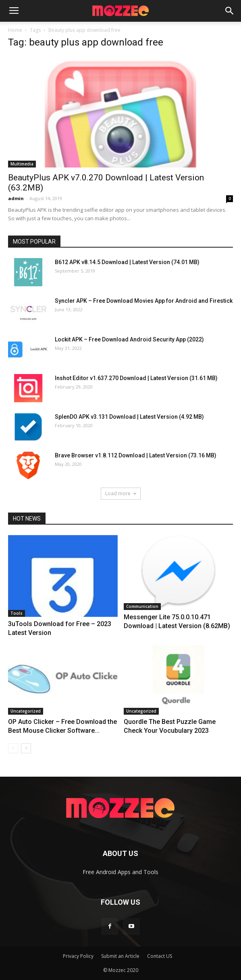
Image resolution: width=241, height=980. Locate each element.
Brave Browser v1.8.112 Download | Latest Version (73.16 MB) (136, 455)
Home (15, 30)
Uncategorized (26, 711)
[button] (230, 11)
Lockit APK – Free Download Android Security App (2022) (129, 339)
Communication (142, 606)
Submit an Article (120, 956)
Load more (121, 493)
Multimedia (22, 164)
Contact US (160, 956)
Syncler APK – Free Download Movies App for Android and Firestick (144, 301)
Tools (17, 613)
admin (16, 198)
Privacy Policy (78, 956)
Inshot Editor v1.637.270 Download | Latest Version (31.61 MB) (136, 378)
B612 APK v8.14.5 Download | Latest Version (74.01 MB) (127, 262)
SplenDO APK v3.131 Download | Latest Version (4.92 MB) (129, 417)
